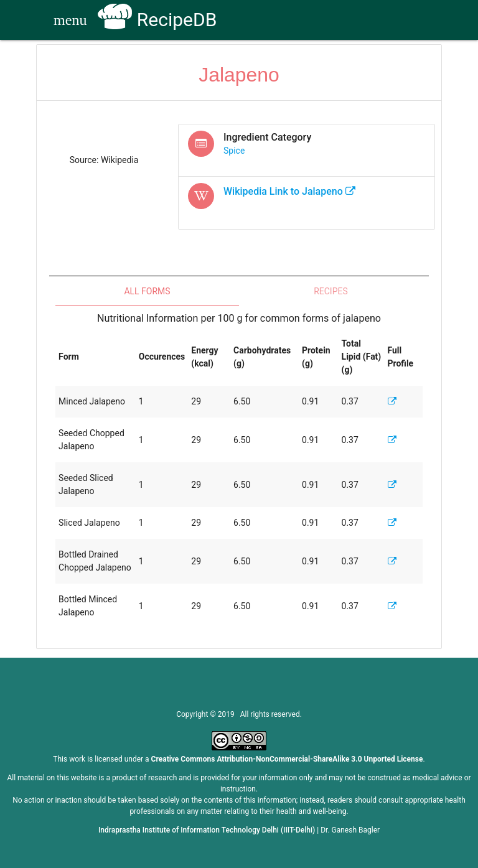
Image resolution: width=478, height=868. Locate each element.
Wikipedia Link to (289, 191)
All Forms (147, 291)
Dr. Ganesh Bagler (350, 830)
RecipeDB (157, 20)
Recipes (331, 291)
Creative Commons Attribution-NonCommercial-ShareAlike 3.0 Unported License (287, 759)
